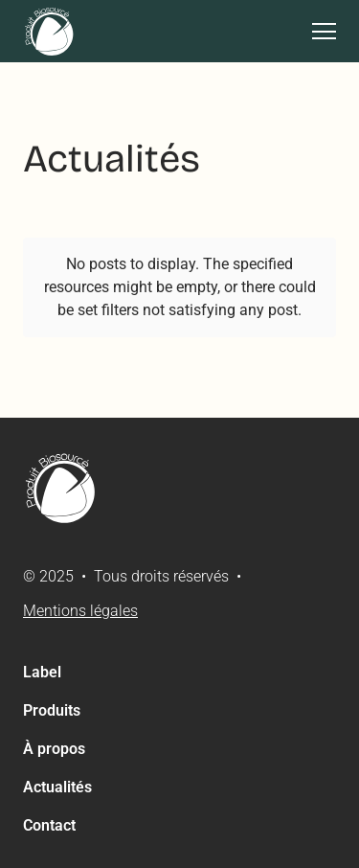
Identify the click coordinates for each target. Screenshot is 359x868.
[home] (50, 31)
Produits (52, 710)
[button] (316, 31)
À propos (54, 749)
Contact (49, 825)
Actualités (57, 787)
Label (42, 672)
